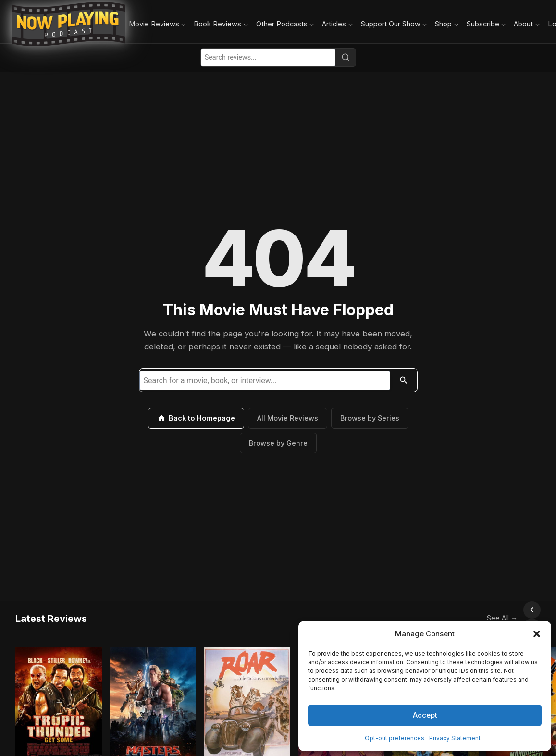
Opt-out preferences (395, 738)
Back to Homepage (196, 418)
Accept (425, 715)
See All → (481, 609)
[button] (537, 634)
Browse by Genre (278, 443)
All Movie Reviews (288, 418)
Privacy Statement (455, 738)
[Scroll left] (511, 610)
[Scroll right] (532, 610)
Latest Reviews (51, 610)
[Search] (346, 57)
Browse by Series (370, 418)
